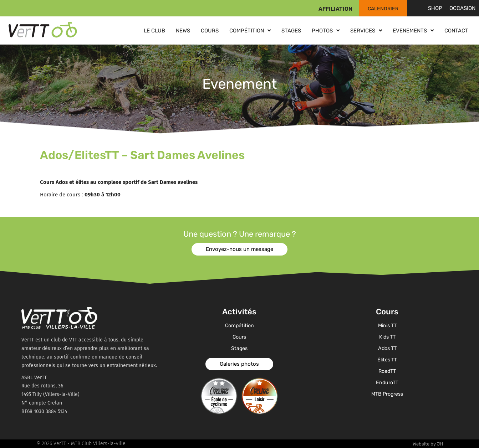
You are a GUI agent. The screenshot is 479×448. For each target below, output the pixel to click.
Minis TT (387, 326)
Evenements (413, 30)
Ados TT (387, 349)
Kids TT (387, 337)
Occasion (462, 8)
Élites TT (387, 360)
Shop (435, 8)
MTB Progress (387, 394)
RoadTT (387, 371)
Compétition (250, 30)
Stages (291, 31)
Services (366, 30)
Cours (210, 31)
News (183, 31)
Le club (154, 31)
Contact (456, 31)
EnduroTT (387, 383)
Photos (326, 30)
